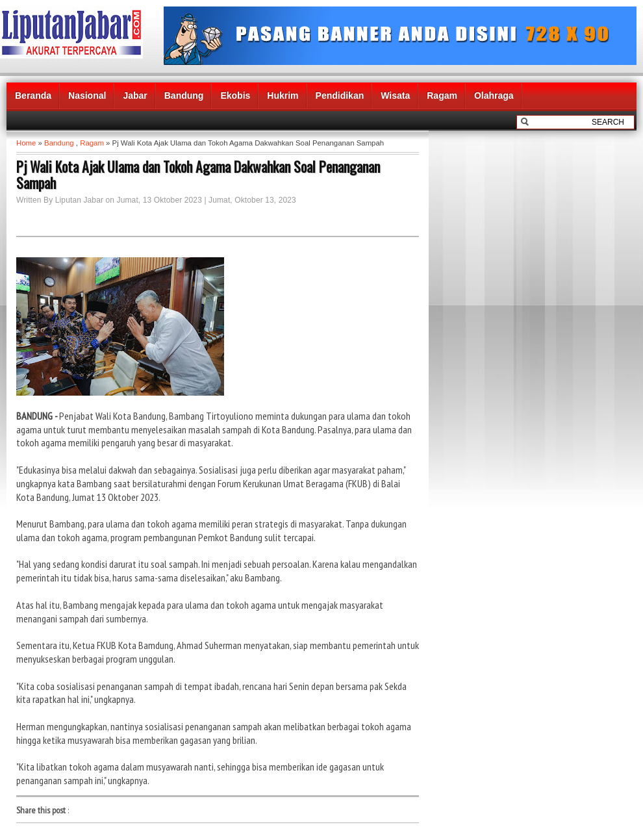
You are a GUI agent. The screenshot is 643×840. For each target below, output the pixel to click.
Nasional (87, 95)
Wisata (395, 95)
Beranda (33, 95)
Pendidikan (340, 95)
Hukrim (283, 95)
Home (26, 143)
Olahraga (494, 95)
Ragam (442, 95)
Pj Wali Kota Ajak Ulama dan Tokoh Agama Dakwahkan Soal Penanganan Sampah (198, 175)
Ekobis (235, 95)
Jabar (135, 95)
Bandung (184, 95)
